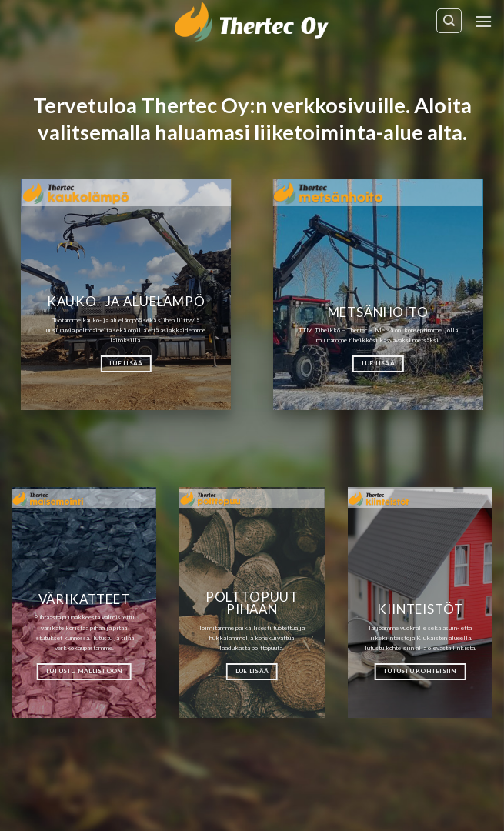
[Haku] (449, 21)
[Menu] (483, 21)
